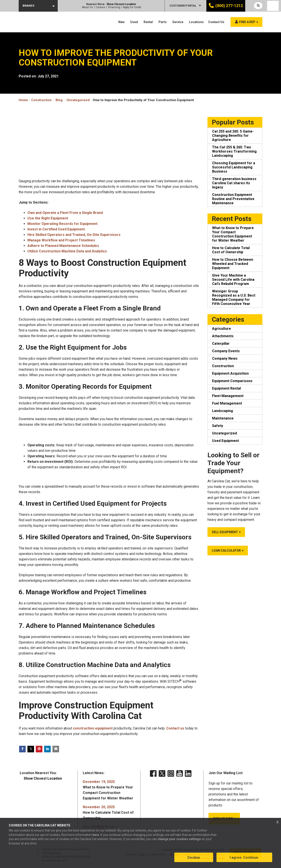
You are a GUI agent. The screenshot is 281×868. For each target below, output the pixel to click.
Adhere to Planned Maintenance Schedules (63, 246)
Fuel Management (227, 403)
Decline (194, 858)
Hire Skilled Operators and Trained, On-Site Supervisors (74, 235)
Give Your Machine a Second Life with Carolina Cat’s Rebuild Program (233, 280)
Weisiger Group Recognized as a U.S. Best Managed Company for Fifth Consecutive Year (234, 297)
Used (134, 22)
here (96, 835)
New (121, 22)
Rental (148, 22)
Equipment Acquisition (230, 373)
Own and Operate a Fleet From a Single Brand (65, 213)
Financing (114, 7)
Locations (196, 22)
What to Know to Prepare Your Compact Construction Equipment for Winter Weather (233, 234)
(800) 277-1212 (229, 6)
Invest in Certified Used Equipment (56, 229)
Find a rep (247, 22)
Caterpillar (221, 344)
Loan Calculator (226, 551)
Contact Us (216, 22)
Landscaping (222, 411)
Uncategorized (78, 100)
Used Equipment (225, 441)
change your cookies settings (179, 839)
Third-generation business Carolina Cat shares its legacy (234, 183)
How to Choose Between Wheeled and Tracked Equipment (233, 264)
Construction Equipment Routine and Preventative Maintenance (233, 199)
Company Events (226, 351)
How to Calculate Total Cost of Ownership (231, 250)
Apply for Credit (132, 7)
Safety (218, 426)
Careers (101, 7)
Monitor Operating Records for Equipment (62, 224)
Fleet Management (228, 396)
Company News (225, 358)
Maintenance (223, 418)
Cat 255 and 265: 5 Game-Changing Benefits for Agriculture (233, 136)
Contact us (175, 728)
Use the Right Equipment (48, 218)
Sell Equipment (225, 532)
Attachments (223, 336)
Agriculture (222, 329)
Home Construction (35, 100)
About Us (87, 7)
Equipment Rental (226, 388)
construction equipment (93, 728)
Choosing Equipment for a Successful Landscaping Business (234, 167)
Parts (163, 22)
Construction (223, 366)
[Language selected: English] (273, 6)
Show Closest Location (121, 4)
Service (178, 22)
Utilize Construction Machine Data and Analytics (67, 251)
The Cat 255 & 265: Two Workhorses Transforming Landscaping (234, 151)
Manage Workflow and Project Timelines (61, 240)
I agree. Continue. (244, 858)
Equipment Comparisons (232, 381)
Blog (59, 100)
